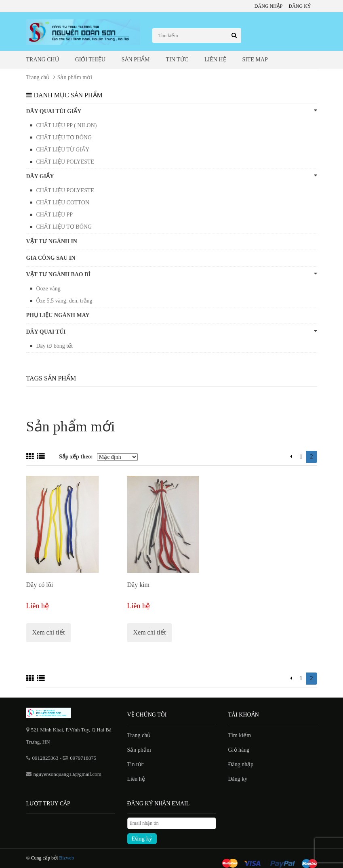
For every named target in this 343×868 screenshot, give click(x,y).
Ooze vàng (48, 289)
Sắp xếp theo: (76, 457)
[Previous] (291, 457)
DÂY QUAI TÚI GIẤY (172, 111)
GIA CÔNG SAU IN (51, 258)
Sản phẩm (136, 60)
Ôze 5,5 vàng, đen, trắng (64, 301)
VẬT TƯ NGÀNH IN (52, 241)
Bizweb (66, 858)
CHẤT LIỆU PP (55, 215)
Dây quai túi (172, 331)
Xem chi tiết (49, 632)
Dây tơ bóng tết (55, 346)
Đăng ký (300, 6)
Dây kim (139, 585)
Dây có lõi (40, 585)
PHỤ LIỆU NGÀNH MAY (58, 315)
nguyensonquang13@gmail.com (67, 774)
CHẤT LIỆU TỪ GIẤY (63, 150)
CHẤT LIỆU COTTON (63, 203)
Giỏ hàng (239, 750)
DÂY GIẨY (172, 176)
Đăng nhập (269, 6)
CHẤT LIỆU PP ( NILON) (67, 125)
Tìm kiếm (240, 735)
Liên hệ (215, 60)
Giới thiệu (90, 60)
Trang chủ (43, 60)
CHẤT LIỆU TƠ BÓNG (64, 138)
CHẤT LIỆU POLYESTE (65, 162)
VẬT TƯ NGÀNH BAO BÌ (172, 274)
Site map (255, 60)
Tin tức (177, 60)
